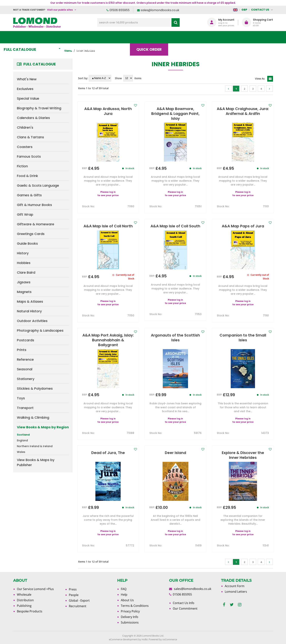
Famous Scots (29, 156)
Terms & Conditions (135, 606)
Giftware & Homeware (36, 224)
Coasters (25, 147)
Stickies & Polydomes (35, 388)
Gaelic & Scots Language (38, 185)
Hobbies (24, 263)
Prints (22, 350)
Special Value (28, 98)
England (22, 440)
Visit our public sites (60, 10)
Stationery (26, 379)
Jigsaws (24, 282)
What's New (96, 37)
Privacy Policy (130, 611)
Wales (21, 452)
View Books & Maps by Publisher (36, 462)
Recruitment (78, 606)
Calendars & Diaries (33, 118)
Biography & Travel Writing (39, 108)
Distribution (25, 600)
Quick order (160, 37)
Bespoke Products (30, 611)
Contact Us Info (184, 603)
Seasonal (25, 369)
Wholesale (24, 595)
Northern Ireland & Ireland (35, 446)
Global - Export (79, 600)
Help (124, 595)
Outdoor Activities (32, 321)
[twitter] (232, 605)
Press (73, 589)
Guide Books (27, 243)
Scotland (23, 435)
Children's (25, 127)
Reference (25, 359)
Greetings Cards (31, 234)
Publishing (24, 606)
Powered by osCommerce (163, 639)
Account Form (235, 586)
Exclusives (25, 89)
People (74, 595)
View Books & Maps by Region (43, 427)
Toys (21, 398)
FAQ (124, 589)
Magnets (24, 292)
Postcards (26, 340)
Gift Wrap (25, 214)
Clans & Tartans (30, 137)
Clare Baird (26, 272)
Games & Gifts (29, 195)
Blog (190, 37)
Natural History (29, 311)
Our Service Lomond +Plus (35, 589)
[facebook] (224, 605)
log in (112, 192)
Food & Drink (27, 176)
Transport (25, 408)
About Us (218, 37)
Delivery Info (130, 617)
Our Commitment (185, 608)
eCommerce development (123, 639)
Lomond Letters (236, 592)
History (23, 253)
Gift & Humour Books (34, 205)
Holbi (145, 639)
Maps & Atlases (30, 301)
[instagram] (240, 605)
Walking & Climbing (33, 417)
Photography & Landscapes (40, 330)
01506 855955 (120, 10)
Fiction (22, 166)
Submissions (130, 622)
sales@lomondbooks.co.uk (160, 10)
